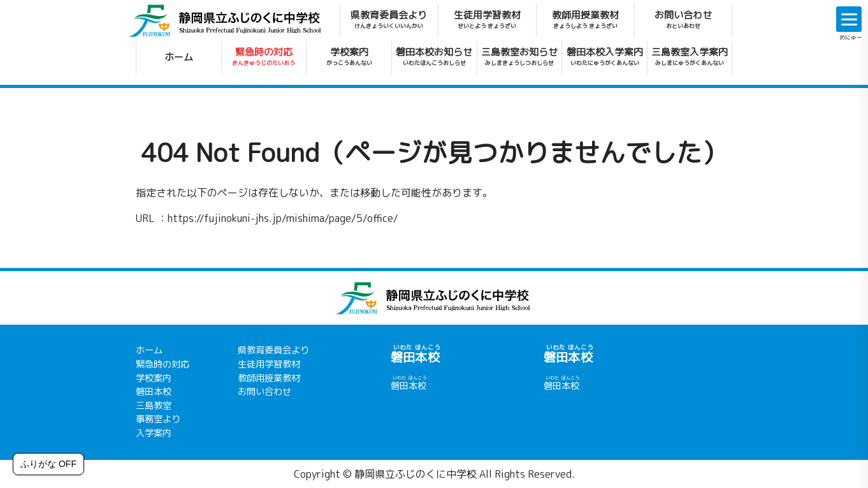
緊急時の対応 (264, 56)
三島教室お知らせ (519, 56)
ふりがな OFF (48, 464)
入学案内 (154, 433)
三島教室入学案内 (690, 56)
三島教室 (154, 406)
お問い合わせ (683, 19)
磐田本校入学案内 (605, 56)
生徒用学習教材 (487, 19)
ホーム (179, 57)
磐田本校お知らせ (434, 56)
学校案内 (349, 56)
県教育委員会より (389, 19)
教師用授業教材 (585, 19)
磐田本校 (154, 392)
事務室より (158, 419)
